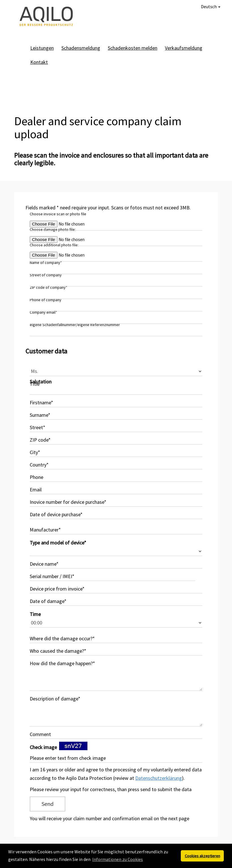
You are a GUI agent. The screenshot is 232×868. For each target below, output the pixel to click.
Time (35, 614)
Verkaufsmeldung (184, 48)
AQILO (47, 17)
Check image (43, 747)
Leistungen (42, 48)
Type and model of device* (58, 543)
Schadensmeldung (81, 48)
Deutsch (211, 6)
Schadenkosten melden (133, 48)
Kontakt (39, 62)
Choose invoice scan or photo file (58, 214)
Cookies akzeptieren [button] (202, 856)
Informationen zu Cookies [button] (118, 859)
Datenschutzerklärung (159, 778)
